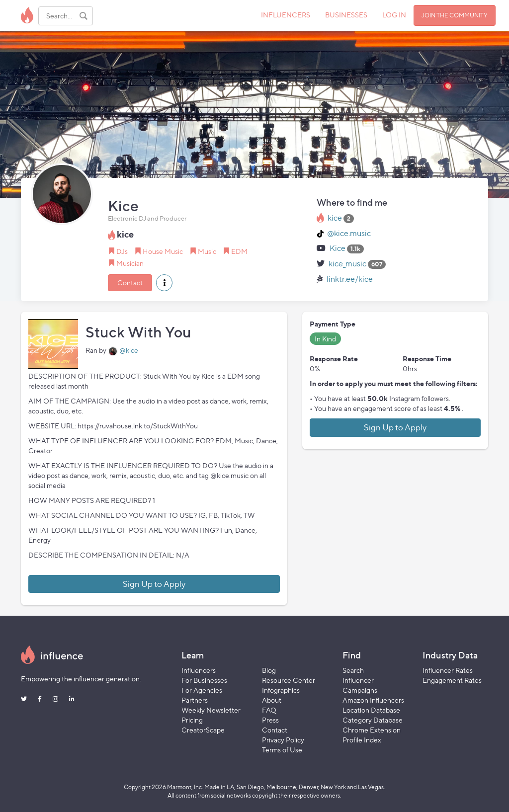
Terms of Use (282, 750)
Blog (269, 670)
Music (207, 251)
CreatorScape (203, 730)
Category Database (373, 720)
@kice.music (349, 233)
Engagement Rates (452, 680)
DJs (122, 251)
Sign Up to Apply (154, 584)
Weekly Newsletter (211, 710)
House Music (163, 251)
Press (270, 720)
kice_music (347, 264)
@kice (129, 350)
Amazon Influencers (373, 700)
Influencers (199, 670)
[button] (164, 283)
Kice (338, 248)
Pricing (192, 720)
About (272, 700)
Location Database (371, 710)
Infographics (281, 690)
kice (335, 218)
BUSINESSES (346, 15)
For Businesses (204, 680)
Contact (130, 283)
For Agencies (202, 690)
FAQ (269, 710)
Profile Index (362, 740)
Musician (130, 263)
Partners (195, 700)
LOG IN (394, 15)
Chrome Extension (372, 730)
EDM (239, 251)
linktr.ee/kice (350, 279)
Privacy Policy (283, 740)
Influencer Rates (448, 670)
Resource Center (289, 680)
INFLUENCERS (286, 15)
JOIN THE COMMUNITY (455, 15)
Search (353, 670)
